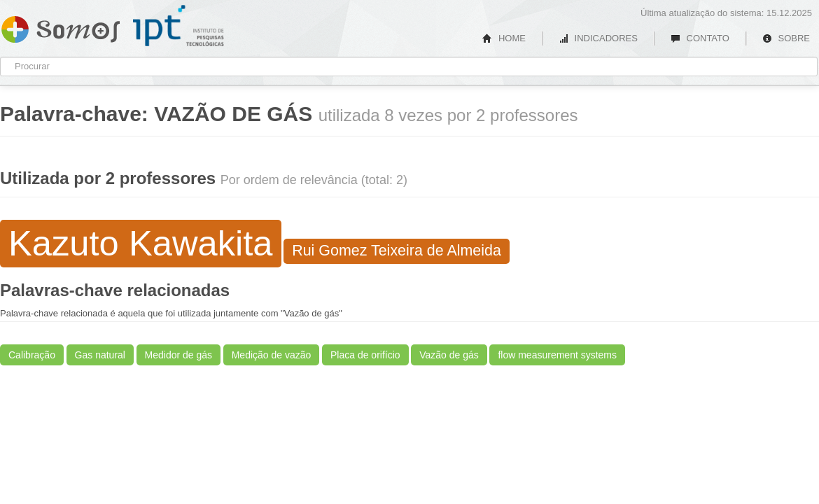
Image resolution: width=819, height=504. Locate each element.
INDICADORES (598, 38)
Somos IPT (61, 27)
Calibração (32, 355)
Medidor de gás (179, 355)
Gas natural (100, 355)
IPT (178, 26)
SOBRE (786, 38)
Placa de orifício (365, 355)
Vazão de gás (449, 355)
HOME (504, 38)
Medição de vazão (272, 355)
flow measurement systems (557, 355)
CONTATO (700, 38)
